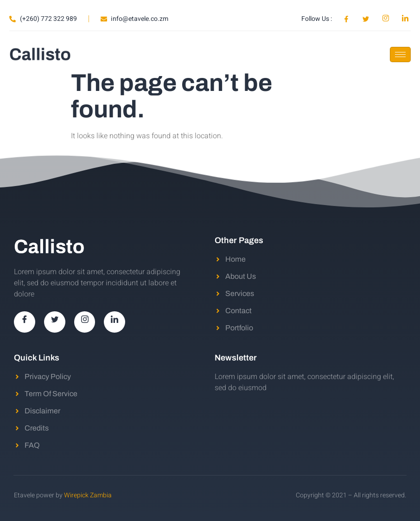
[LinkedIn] (115, 322)
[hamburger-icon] (400, 55)
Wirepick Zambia (88, 495)
